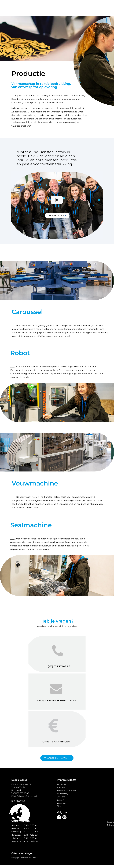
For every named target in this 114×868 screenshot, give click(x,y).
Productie (61, 784)
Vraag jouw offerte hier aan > (24, 858)
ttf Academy (63, 794)
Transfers (61, 787)
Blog (59, 806)
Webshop (61, 803)
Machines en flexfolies (67, 791)
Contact (61, 800)
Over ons (61, 797)
